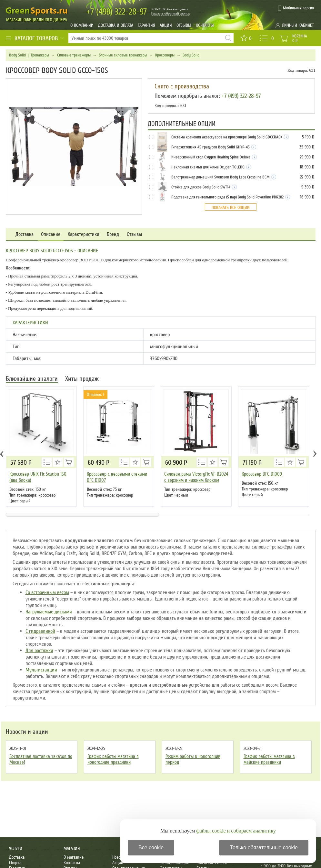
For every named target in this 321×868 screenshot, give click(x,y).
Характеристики (84, 234)
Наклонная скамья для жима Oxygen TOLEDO (211, 167)
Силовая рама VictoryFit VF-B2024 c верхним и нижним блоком (196, 477)
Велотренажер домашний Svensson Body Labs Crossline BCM (224, 177)
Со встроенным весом (47, 592)
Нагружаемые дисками (49, 612)
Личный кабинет (298, 25)
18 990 (307, 167)
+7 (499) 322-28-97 (241, 96)
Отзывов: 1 (95, 394)
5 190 (308, 137)
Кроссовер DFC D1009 (262, 474)
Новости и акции (27, 732)
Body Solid (17, 55)
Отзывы (184, 25)
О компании (82, 25)
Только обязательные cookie (264, 848)
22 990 (307, 177)
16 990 (307, 197)
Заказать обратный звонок (171, 13)
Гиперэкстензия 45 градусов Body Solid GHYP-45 (214, 147)
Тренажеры (40, 55)
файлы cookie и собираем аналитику (236, 831)
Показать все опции (231, 208)
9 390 (308, 187)
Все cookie (151, 848)
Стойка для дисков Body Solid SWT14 (204, 187)
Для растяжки (39, 651)
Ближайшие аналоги (32, 379)
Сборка (15, 863)
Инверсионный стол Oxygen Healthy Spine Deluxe (214, 157)
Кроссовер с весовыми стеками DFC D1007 (117, 477)
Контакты (205, 25)
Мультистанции (41, 670)
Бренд (113, 234)
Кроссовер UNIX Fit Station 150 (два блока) (38, 477)
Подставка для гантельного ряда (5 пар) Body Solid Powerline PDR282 (231, 197)
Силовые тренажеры (74, 55)
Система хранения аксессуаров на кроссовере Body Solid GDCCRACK (230, 137)
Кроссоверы (165, 55)
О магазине (74, 857)
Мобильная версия (298, 8)
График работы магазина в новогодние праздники (113, 759)
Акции (166, 25)
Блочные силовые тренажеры (123, 55)
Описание (51, 234)
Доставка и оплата (116, 25)
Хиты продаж (82, 379)
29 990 (307, 157)
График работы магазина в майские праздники (269, 759)
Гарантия (146, 25)
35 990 (307, 147)
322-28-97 (117, 12)
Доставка (25, 234)
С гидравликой (40, 631)
